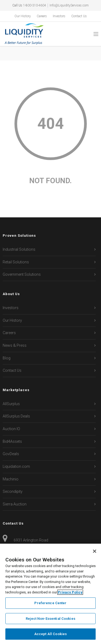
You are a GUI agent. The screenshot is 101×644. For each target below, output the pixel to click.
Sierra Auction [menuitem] (15, 504)
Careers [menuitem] (42, 16)
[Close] (95, 551)
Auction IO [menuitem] (11, 429)
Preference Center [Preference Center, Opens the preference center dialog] (50, 603)
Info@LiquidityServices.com (69, 5)
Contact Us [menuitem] (79, 16)
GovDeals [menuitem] (11, 454)
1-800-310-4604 (35, 5)
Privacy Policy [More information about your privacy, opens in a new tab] (70, 592)
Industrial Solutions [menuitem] (19, 249)
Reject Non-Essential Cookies (50, 619)
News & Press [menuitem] (15, 345)
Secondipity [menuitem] (13, 491)
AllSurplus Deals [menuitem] (16, 416)
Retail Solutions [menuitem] (16, 262)
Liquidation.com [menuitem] (16, 466)
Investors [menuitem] (59, 16)
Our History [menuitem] (23, 16)
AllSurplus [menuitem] (11, 404)
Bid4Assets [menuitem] (12, 441)
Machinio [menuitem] (11, 479)
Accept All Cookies (50, 634)
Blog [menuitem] (7, 358)
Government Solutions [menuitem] (22, 274)
